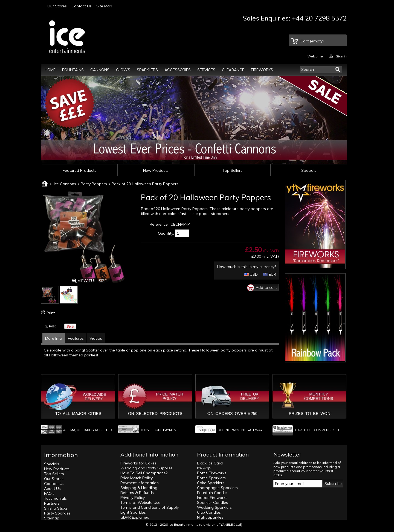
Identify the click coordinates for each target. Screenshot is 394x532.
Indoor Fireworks (212, 498)
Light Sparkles (133, 512)
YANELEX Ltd (231, 524)
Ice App (204, 468)
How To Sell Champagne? (144, 473)
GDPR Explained (135, 517)
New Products (156, 170)
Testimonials (55, 498)
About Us (52, 489)
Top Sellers (232, 170)
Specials (309, 170)
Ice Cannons (65, 184)
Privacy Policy (133, 498)
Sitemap (52, 518)
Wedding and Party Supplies (147, 468)
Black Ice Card (210, 463)
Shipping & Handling (139, 488)
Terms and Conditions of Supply (150, 507)
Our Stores (57, 6)
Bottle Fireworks (212, 473)
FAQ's (49, 493)
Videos (96, 338)
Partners (52, 503)
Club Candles (209, 512)
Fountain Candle (212, 493)
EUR (270, 274)
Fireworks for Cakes (138, 463)
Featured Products (79, 170)
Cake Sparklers (211, 483)
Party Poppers (94, 184)
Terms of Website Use (140, 502)
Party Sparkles (57, 513)
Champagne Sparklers (217, 488)
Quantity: (166, 233)
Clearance (233, 70)
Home (50, 70)
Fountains (73, 70)
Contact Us (82, 6)
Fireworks (262, 70)
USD (251, 274)
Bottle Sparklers (211, 478)
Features (76, 338)
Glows (123, 70)
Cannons (100, 70)
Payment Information (140, 483)
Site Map (104, 6)
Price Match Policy (137, 478)
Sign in (341, 56)
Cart (312, 41)
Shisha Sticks (56, 508)
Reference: (159, 224)
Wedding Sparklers (214, 507)
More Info (54, 338)
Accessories (178, 70)
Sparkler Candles (212, 502)
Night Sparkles (210, 517)
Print (51, 313)
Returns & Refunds (137, 493)
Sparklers (147, 70)
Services (206, 70)
